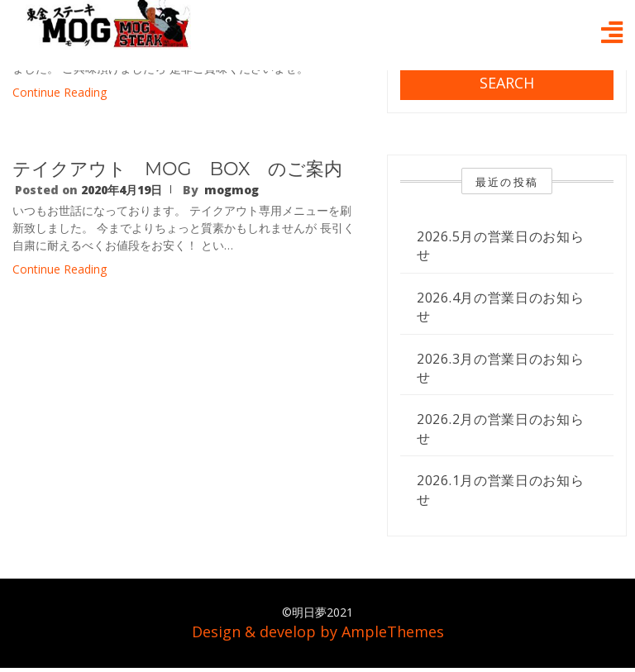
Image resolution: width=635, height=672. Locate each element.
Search (507, 83)
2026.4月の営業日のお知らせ (501, 307)
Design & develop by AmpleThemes (318, 631)
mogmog (232, 190)
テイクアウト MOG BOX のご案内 (177, 169)
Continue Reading (60, 92)
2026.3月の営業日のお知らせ (501, 368)
